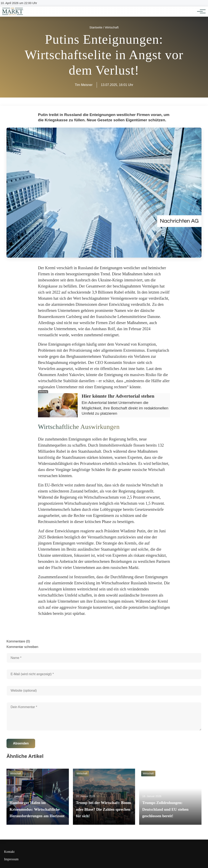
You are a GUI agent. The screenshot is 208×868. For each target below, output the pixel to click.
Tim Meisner (84, 85)
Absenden (21, 743)
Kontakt (9, 852)
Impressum (11, 859)
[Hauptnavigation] (200, 11)
